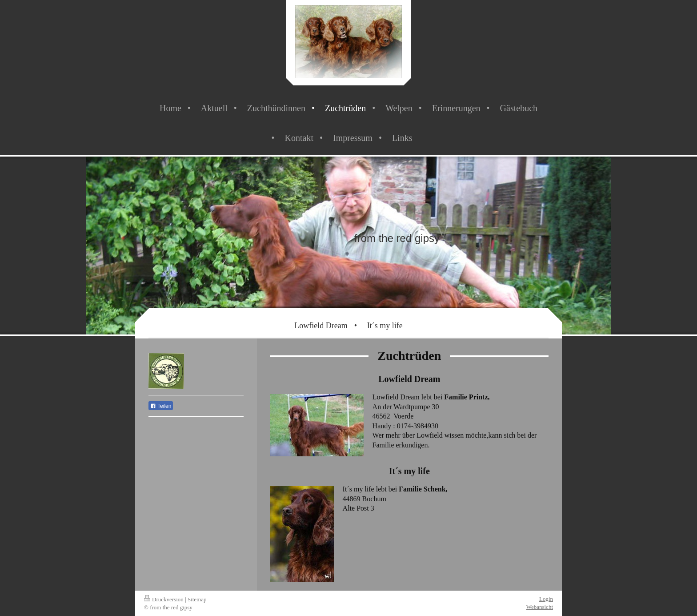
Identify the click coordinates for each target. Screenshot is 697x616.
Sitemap (197, 599)
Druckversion (164, 599)
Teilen (161, 406)
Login (546, 599)
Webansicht (540, 607)
